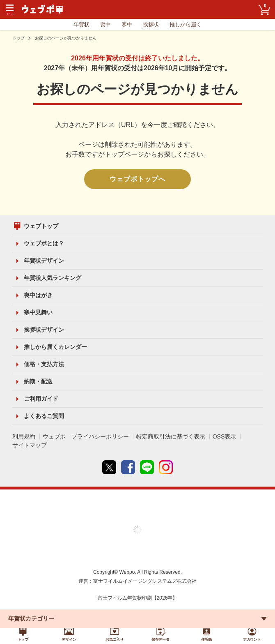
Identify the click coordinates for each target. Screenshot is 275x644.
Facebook (128, 467)
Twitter (109, 467)
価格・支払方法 (44, 364)
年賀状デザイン (44, 261)
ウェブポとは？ (44, 243)
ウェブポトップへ (137, 179)
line (147, 467)
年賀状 (81, 24)
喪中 (105, 24)
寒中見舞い (38, 312)
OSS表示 (225, 436)
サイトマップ (30, 445)
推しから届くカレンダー (55, 347)
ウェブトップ (41, 226)
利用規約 (24, 436)
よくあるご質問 (44, 416)
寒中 (127, 24)
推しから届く (186, 24)
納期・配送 (38, 381)
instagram (166, 467)
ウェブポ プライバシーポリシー (86, 436)
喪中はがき (38, 295)
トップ (18, 38)
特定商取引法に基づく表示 (171, 436)
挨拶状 (151, 24)
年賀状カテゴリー (31, 615)
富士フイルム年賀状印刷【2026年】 (138, 598)
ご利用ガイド (41, 399)
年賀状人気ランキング (53, 278)
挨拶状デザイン (44, 330)
